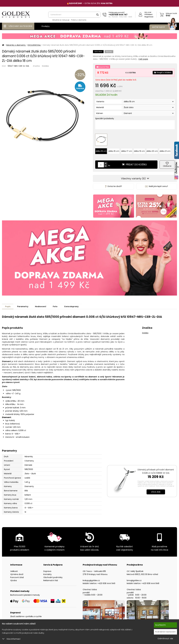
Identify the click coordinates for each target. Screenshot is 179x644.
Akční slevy (162, 27)
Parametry (24, 305)
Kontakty (47, 573)
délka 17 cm (127, 150)
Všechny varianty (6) (135, 177)
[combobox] (74, 15)
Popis (8, 305)
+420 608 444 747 (118, 15)
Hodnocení (43, 305)
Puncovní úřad (17, 576)
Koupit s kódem (162, 73)
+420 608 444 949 (106, 582)
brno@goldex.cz (134, 579)
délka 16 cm (114, 150)
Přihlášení (148, 14)
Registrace (149, 17)
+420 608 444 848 (150, 582)
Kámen (100, 113)
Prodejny (46, 26)
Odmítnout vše (165, 639)
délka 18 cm (101, 150)
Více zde (156, 490)
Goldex (45, 66)
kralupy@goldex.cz (91, 579)
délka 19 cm (139, 150)
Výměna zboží (17, 573)
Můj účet (148, 12)
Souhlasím (161, 625)
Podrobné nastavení (166, 632)
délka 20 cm (152, 150)
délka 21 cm (165, 150)
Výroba (13, 579)
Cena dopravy (75, 305)
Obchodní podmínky (53, 576)
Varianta (100, 102)
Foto (58, 305)
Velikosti (14, 570)
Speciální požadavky (105, 118)
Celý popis (143, 59)
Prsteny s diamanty (79, 20)
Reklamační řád (51, 579)
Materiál (100, 107)
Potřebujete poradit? (117, 12)
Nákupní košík (171, 13)
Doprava (47, 570)
